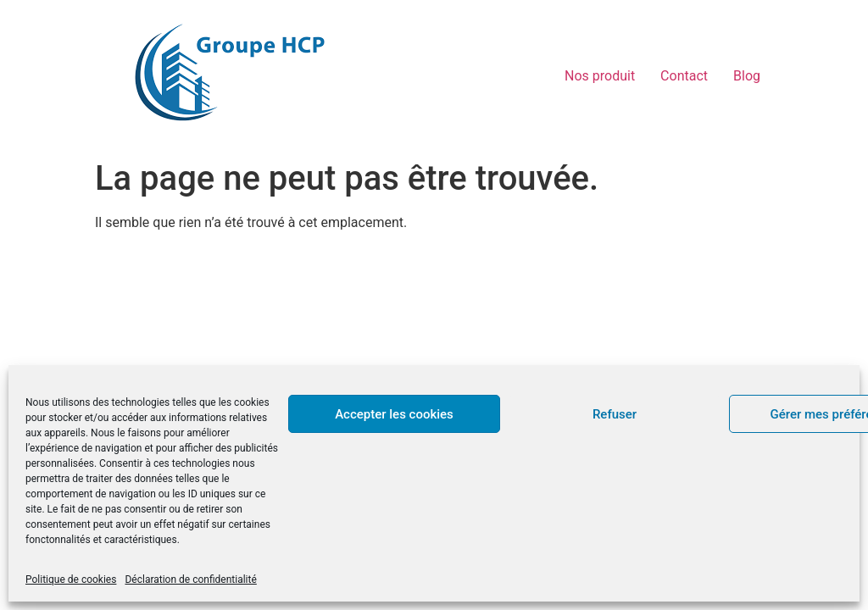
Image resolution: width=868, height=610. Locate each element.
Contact (684, 76)
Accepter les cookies (394, 414)
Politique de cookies (71, 579)
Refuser (615, 414)
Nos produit (600, 76)
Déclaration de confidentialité (190, 579)
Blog (747, 76)
